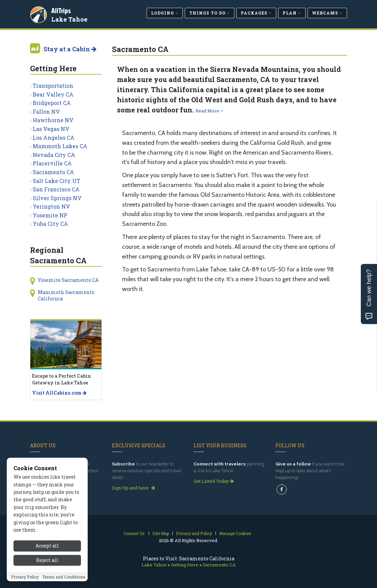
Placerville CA (52, 163)
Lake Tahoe (70, 18)
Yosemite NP (50, 215)
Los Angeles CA (54, 138)
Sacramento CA (53, 172)
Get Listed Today (214, 481)
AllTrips (62, 10)
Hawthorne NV (53, 120)
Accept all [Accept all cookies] (47, 548)
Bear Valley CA (53, 94)
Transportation (53, 86)
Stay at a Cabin (70, 49)
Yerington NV (51, 206)
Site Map (161, 533)
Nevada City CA (54, 155)
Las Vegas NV (51, 129)
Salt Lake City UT (56, 181)
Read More (209, 111)
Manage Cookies (235, 533)
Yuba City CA (50, 224)
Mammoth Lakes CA (60, 146)
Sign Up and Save (134, 488)
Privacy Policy (25, 579)
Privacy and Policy (194, 533)
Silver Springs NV (57, 198)
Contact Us (134, 533)
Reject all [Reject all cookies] (47, 562)
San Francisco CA (56, 189)
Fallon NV (46, 112)
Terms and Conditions (64, 579)
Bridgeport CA (52, 103)
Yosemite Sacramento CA (68, 280)
